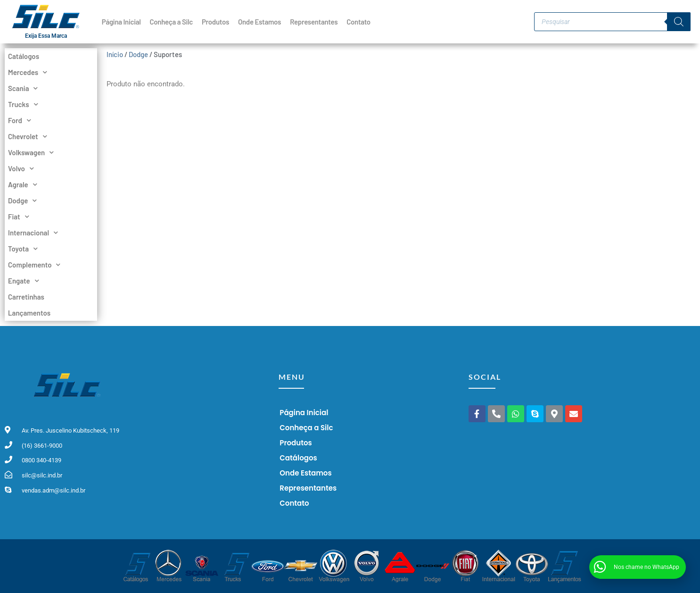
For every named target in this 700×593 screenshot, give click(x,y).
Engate (24, 281)
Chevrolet (28, 136)
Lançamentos (29, 313)
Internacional (33, 233)
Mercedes (28, 72)
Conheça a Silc (171, 22)
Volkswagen (31, 152)
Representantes (314, 22)
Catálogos (24, 56)
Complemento (34, 265)
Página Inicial (121, 22)
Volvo (21, 168)
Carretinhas (26, 297)
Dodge (22, 200)
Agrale (23, 184)
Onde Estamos (259, 22)
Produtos (215, 22)
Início (115, 54)
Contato (358, 22)
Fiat (19, 217)
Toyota (23, 249)
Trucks (23, 104)
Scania (23, 88)
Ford (20, 120)
